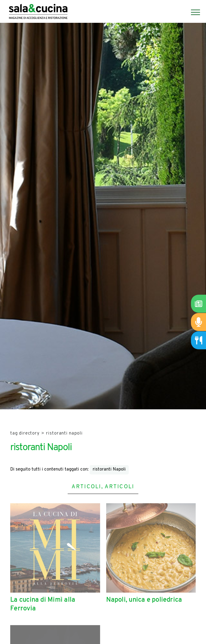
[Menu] (192, 12)
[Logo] (38, 12)
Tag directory (25, 433)
